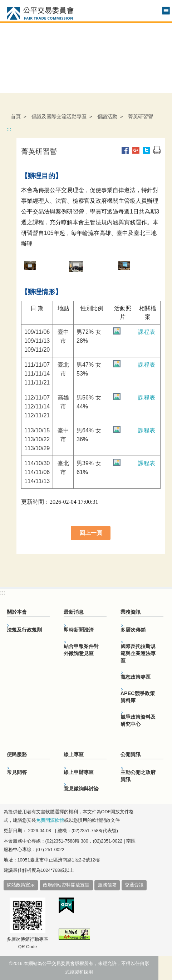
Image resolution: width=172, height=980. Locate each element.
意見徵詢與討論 (81, 789)
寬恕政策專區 (136, 677)
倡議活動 (107, 116)
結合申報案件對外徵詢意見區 (81, 650)
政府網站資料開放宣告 (66, 885)
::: (9, 129)
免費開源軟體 (50, 820)
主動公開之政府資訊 (138, 776)
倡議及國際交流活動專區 (59, 116)
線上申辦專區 (79, 772)
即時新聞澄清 (79, 630)
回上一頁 (91, 533)
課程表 (147, 332)
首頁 (16, 116)
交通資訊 (134, 885)
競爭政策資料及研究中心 (138, 720)
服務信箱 (107, 885)
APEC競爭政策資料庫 (138, 697)
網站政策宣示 (21, 885)
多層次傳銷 (133, 630)
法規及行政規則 (24, 630)
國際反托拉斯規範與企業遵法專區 (138, 653)
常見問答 (17, 772)
